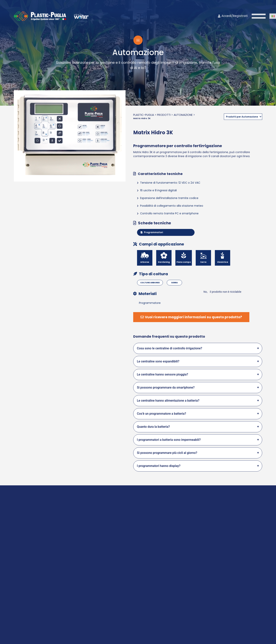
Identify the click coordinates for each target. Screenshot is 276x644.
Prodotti (164, 115)
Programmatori (152, 232)
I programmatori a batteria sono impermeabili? (169, 440)
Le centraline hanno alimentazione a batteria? (168, 401)
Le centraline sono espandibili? (158, 361)
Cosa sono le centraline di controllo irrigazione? (170, 348)
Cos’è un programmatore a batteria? (161, 414)
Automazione (183, 115)
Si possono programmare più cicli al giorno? (167, 453)
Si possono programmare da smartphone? (166, 387)
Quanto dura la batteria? (153, 427)
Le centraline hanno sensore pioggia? (162, 374)
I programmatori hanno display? (159, 466)
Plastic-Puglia (144, 115)
